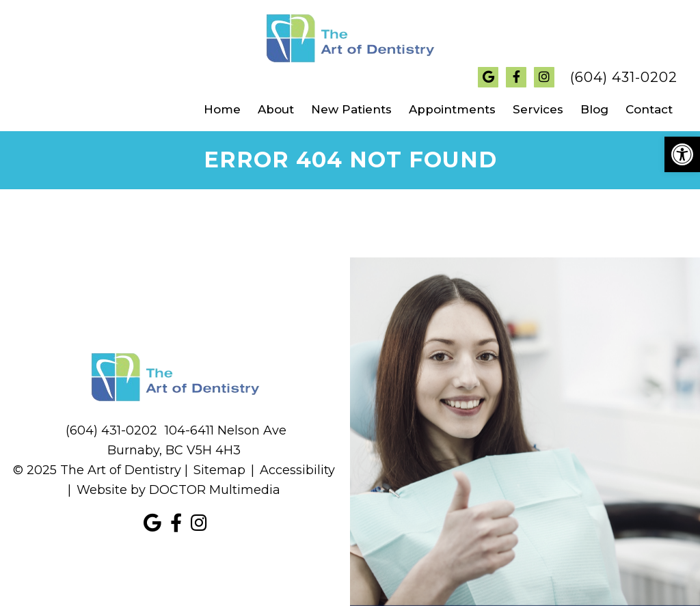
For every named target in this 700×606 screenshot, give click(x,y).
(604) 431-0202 (624, 77)
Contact (649, 109)
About (276, 109)
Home (222, 109)
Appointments (452, 109)
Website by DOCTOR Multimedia (178, 490)
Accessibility (297, 470)
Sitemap (219, 470)
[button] (682, 154)
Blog (594, 109)
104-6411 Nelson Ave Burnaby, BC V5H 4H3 (197, 440)
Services (538, 109)
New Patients (351, 109)
